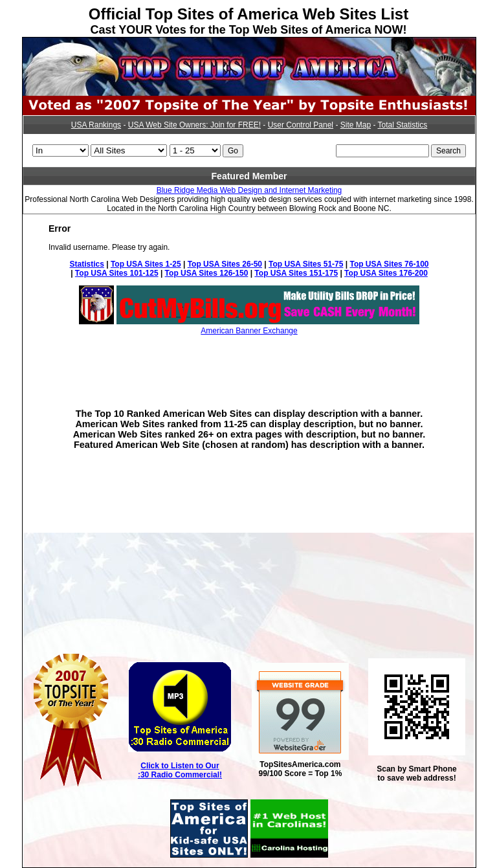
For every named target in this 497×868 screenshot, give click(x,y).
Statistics (87, 264)
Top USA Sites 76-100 (389, 264)
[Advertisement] (249, 362)
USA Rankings (96, 125)
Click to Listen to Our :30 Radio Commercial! (180, 770)
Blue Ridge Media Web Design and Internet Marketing (249, 190)
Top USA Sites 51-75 (306, 264)
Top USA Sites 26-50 (225, 264)
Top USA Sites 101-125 (117, 273)
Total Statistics (403, 125)
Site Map (356, 125)
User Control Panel (301, 125)
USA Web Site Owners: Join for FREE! (194, 125)
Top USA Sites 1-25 (146, 264)
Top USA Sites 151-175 (296, 273)
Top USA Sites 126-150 (207, 273)
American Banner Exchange (249, 331)
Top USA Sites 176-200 (386, 273)
